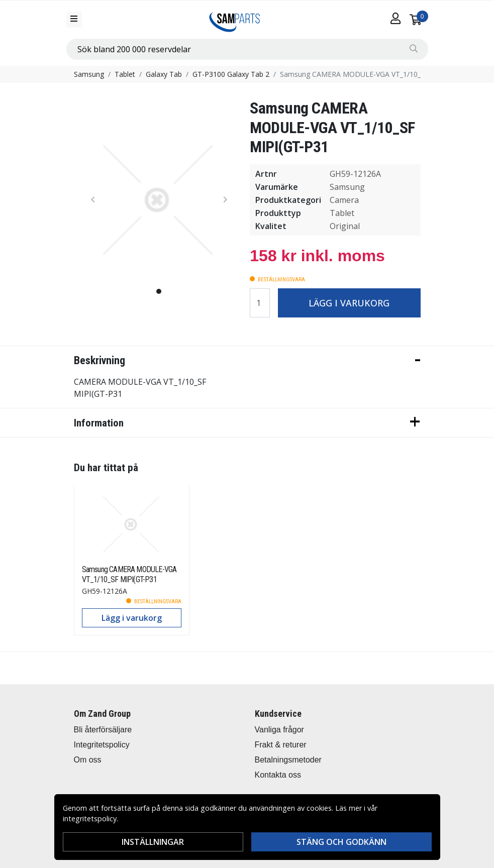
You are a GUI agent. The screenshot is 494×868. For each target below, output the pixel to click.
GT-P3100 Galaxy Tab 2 (231, 74)
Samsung (89, 74)
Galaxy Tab (164, 74)
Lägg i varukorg (349, 303)
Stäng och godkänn (341, 842)
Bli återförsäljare (103, 730)
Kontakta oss (278, 775)
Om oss (88, 760)
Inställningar (153, 842)
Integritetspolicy (102, 745)
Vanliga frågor (279, 730)
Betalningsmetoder (288, 760)
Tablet (125, 74)
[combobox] (247, 49)
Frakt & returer (281, 745)
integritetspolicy (90, 819)
